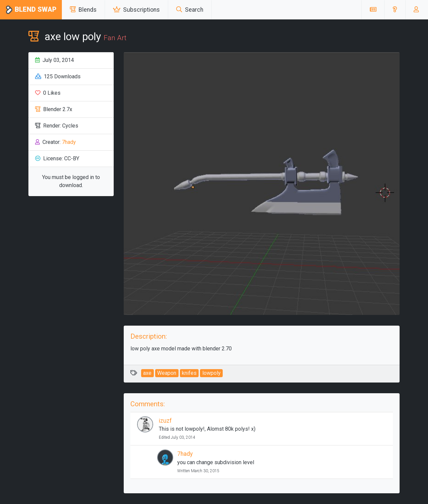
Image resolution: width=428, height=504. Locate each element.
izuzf (165, 421)
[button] (395, 10)
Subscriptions (136, 10)
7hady (69, 142)
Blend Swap (31, 10)
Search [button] (190, 10)
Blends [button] (83, 10)
